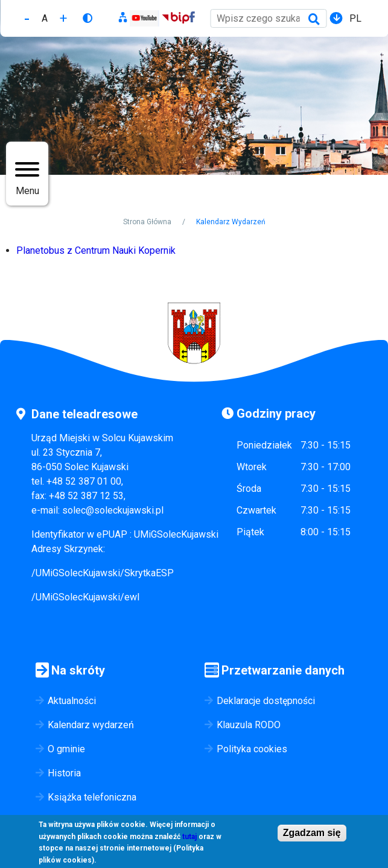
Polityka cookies (252, 749)
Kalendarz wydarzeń (91, 725)
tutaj (189, 837)
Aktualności (72, 701)
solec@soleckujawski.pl (113, 510)
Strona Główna (147, 222)
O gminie (66, 749)
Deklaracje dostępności (266, 701)
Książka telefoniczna (92, 797)
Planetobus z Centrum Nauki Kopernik (96, 250)
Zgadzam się (312, 833)
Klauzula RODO (249, 725)
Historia (64, 773)
